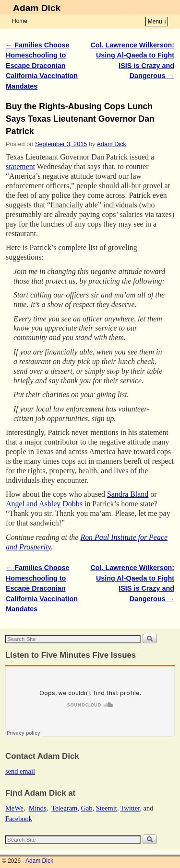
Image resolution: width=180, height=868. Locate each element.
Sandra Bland (128, 494)
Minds (38, 808)
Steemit (107, 808)
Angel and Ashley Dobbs (44, 504)
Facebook (19, 819)
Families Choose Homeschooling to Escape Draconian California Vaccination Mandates (42, 66)
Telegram (64, 808)
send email (20, 771)
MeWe (14, 808)
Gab (86, 808)
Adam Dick (37, 8)
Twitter (130, 808)
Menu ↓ (157, 22)
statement (20, 166)
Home (20, 21)
